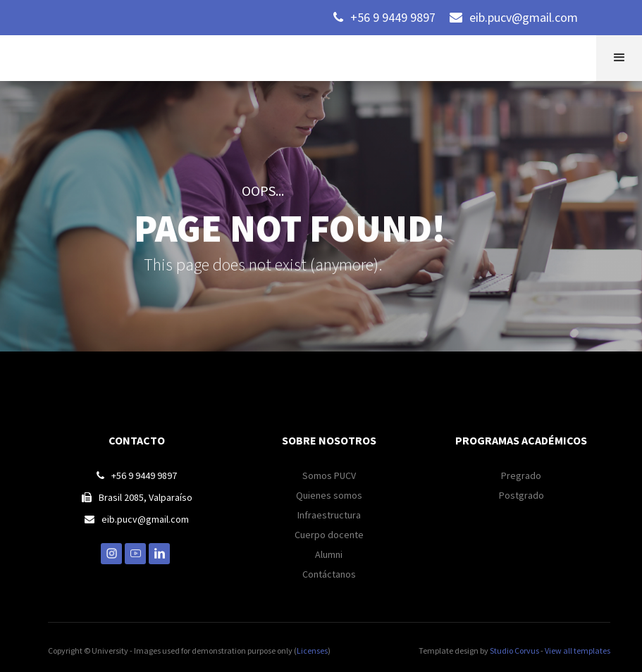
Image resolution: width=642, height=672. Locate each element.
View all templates (578, 651)
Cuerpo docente (329, 535)
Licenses (312, 651)
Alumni (329, 554)
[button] (619, 58)
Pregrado (521, 475)
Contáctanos (329, 574)
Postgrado (521, 495)
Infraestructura (329, 515)
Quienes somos (329, 495)
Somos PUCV (329, 475)
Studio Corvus (514, 651)
